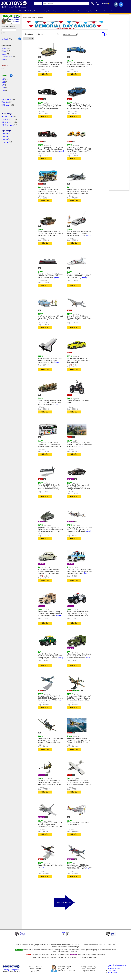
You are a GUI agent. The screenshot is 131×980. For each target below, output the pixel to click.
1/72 (3, 79)
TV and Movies (7, 57)
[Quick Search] (66, 4)
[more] (89, 67)
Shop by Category (51, 11)
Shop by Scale (91, 11)
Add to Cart (45, 74)
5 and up (5, 136)
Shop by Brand (72, 11)
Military (4, 51)
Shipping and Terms (114, 967)
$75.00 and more (8, 125)
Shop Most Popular (28, 11)
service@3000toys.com (11, 970)
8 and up (5, 139)
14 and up (5, 142)
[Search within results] (9, 30)
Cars (3, 60)
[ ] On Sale (5, 102)
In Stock (5, 39)
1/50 (3, 82)
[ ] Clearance (6, 105)
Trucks (4, 54)
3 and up (5, 134)
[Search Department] (38, 4)
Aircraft (4, 48)
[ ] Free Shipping (7, 99)
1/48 (3, 88)
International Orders (114, 969)
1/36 (3, 91)
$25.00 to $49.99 (7, 119)
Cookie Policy (112, 970)
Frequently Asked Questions (117, 965)
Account (108, 11)
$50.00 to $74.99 (7, 122)
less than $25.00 (7, 117)
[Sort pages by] (70, 34)
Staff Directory (112, 972)
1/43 (3, 85)
